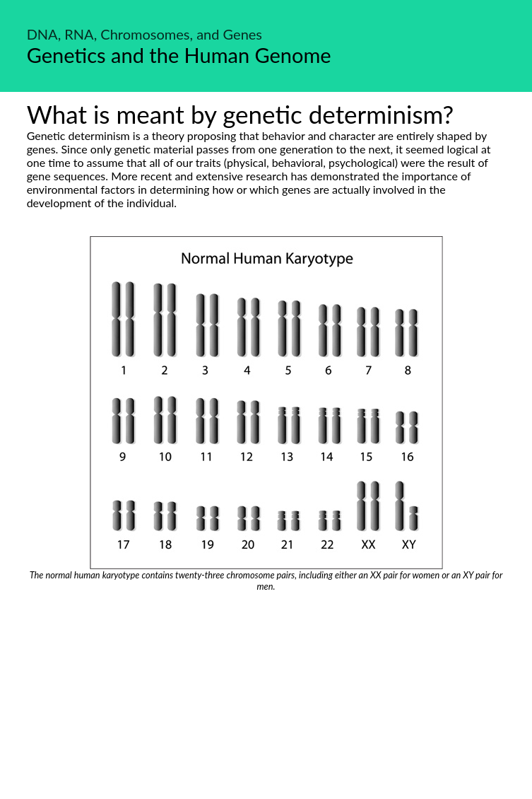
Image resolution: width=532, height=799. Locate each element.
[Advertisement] (266, 698)
